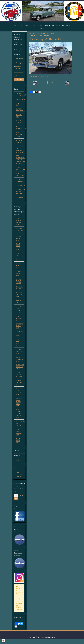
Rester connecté (19, 68)
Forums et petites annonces (19, 479)
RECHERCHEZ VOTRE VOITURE (20, 193)
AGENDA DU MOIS (65, 26)
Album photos (41, 34)
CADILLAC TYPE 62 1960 (19, 329)
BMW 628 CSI (19, 304)
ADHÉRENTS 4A (52, 34)
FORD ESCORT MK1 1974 (19, 378)
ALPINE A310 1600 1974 (19, 386)
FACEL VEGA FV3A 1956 (18, 259)
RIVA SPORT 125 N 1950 (18, 346)
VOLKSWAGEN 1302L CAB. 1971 (20, 428)
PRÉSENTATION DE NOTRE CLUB (20, 102)
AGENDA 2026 (19, 116)
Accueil (32, 34)
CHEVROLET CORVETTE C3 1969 (20, 370)
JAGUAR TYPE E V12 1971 (19, 283)
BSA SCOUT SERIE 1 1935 (18, 437)
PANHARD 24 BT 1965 (19, 337)
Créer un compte (19, 72)
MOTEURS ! (19, 200)
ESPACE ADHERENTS (31, 26)
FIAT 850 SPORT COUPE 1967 (19, 395)
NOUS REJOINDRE (20, 182)
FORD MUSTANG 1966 (19, 362)
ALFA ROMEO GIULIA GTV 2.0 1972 (19, 418)
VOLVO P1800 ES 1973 (19, 268)
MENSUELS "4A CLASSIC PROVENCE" (20, 150)
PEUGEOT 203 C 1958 (19, 275)
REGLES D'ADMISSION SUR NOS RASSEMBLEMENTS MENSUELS (20, 161)
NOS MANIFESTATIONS (20, 128)
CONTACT (42, 29)
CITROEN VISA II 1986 (19, 240)
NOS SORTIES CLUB (19, 135)
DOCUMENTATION (20, 187)
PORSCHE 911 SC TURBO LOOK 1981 (19, 406)
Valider (19, 80)
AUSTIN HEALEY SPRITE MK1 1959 (19, 312)
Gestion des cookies (49, 642)
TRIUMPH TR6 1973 (19, 290)
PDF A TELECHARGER (20, 170)
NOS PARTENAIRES (20, 176)
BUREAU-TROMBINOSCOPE (20, 110)
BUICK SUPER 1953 (18, 445)
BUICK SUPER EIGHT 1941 (18, 249)
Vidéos (18, 465)
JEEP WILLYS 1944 (19, 321)
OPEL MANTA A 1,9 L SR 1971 (19, 223)
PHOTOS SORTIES (19, 142)
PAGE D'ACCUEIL (19, 26)
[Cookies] (3, 641)
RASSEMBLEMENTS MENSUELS (49, 26)
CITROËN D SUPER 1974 (19, 355)
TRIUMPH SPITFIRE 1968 (19, 297)
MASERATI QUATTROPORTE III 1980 (20, 232)
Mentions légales (34, 642)
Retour (51, 83)
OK (16, 503)
